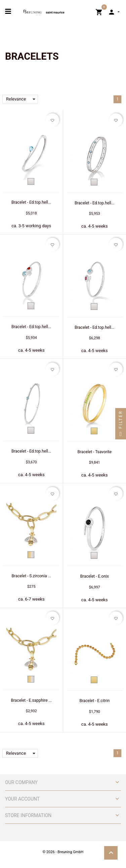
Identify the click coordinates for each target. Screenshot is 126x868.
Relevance (22, 99)
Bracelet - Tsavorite (94, 452)
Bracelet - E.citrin (94, 701)
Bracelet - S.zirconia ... (31, 576)
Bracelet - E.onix (95, 576)
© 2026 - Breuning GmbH (63, 852)
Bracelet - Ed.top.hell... (31, 202)
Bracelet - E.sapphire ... (31, 700)
